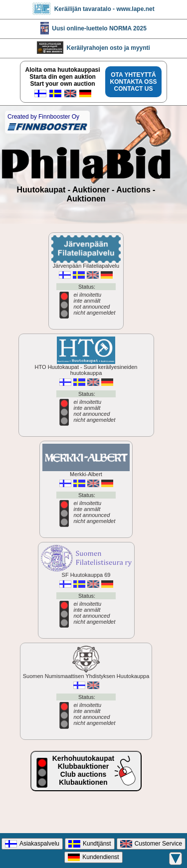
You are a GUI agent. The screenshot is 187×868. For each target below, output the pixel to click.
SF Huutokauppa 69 (86, 590)
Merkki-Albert (86, 489)
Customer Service (151, 844)
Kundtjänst (90, 844)
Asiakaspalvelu (32, 844)
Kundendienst (93, 857)
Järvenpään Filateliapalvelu (86, 281)
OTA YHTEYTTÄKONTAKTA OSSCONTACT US (134, 82)
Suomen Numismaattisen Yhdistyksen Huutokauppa (86, 691)
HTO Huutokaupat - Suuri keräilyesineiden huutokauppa (86, 385)
